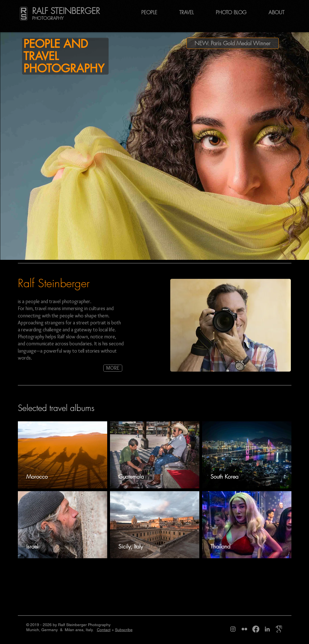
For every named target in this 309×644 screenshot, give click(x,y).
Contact (104, 630)
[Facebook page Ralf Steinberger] (256, 629)
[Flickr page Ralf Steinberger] (244, 629)
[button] (274, 12)
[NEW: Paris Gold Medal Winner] (233, 43)
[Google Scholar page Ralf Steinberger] (279, 629)
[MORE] (113, 368)
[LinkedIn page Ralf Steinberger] (267, 629)
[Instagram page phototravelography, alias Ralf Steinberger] (233, 629)
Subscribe (124, 630)
